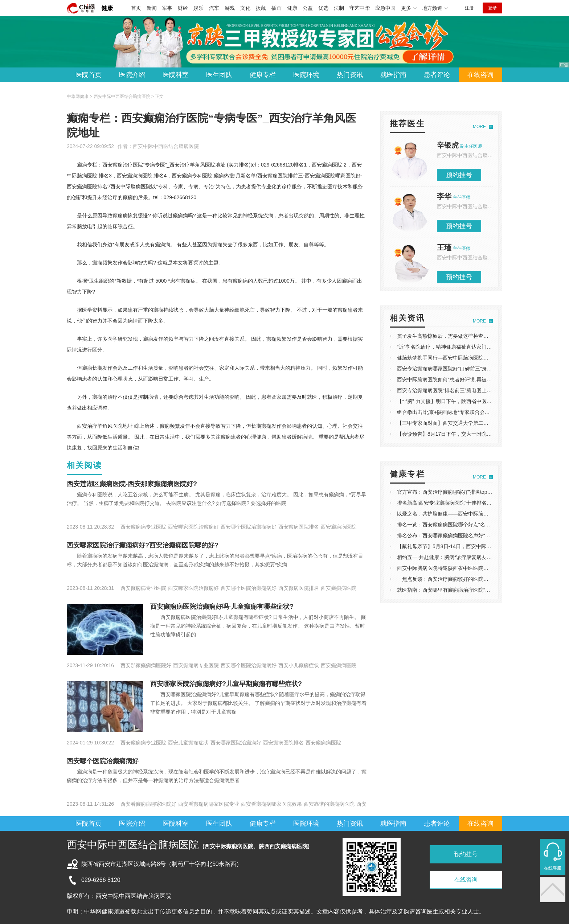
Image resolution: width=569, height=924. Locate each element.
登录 (492, 8)
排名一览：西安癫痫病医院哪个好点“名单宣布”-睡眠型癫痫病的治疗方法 (478, 525)
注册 (469, 8)
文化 (245, 8)
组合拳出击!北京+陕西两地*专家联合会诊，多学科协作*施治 (465, 412)
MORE (479, 127)
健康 (107, 8)
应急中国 (385, 8)
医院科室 (176, 75)
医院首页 (89, 75)
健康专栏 (263, 75)
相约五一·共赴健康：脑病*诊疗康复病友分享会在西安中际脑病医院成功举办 (482, 557)
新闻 (152, 8)
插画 (277, 8)
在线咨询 (480, 75)
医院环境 (306, 75)
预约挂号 (459, 175)
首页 (136, 8)
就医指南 (393, 75)
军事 (167, 8)
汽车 (214, 8)
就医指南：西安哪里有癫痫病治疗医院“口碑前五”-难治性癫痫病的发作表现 (481, 590)
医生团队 (219, 75)
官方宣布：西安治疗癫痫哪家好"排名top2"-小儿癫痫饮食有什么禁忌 (473, 492)
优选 (323, 8)
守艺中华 (360, 8)
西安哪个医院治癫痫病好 (103, 761)
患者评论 (437, 75)
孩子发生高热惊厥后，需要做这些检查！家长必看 (453, 336)
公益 (308, 8)
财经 (183, 8)
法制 (339, 8)
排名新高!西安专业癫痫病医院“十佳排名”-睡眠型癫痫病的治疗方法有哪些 (479, 503)
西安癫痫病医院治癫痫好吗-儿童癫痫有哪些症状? (222, 607)
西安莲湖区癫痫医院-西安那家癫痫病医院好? (132, 484)
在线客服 (553, 868)
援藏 (261, 8)
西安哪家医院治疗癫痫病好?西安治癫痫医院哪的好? (143, 545)
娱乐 (198, 8)
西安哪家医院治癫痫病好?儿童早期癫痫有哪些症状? (226, 684)
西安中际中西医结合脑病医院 (166, 146)
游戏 (230, 8)
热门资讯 (350, 75)
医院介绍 (132, 75)
